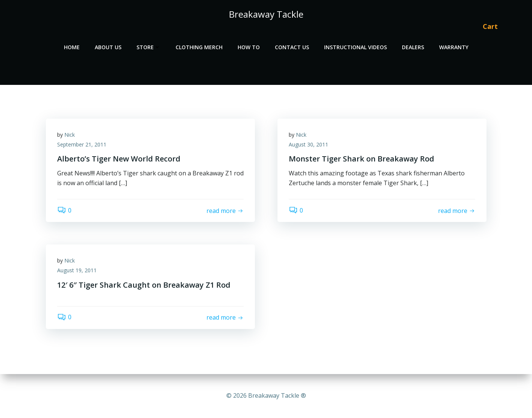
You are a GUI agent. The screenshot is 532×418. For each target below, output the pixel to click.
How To (249, 47)
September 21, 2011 (82, 144)
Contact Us (292, 47)
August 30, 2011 (308, 144)
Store (149, 47)
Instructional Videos (355, 47)
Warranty (454, 47)
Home (72, 47)
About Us (108, 47)
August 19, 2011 (77, 270)
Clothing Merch (199, 47)
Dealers (413, 47)
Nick (70, 135)
